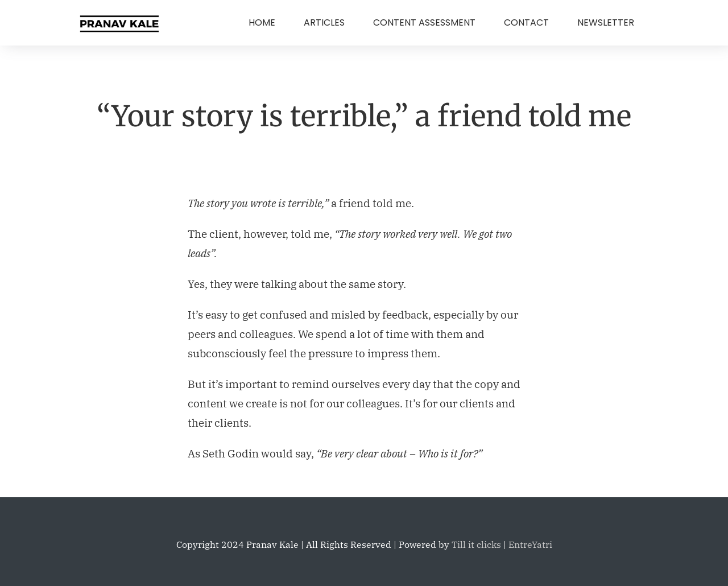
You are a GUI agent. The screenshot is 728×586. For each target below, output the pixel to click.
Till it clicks (476, 544)
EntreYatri (530, 544)
